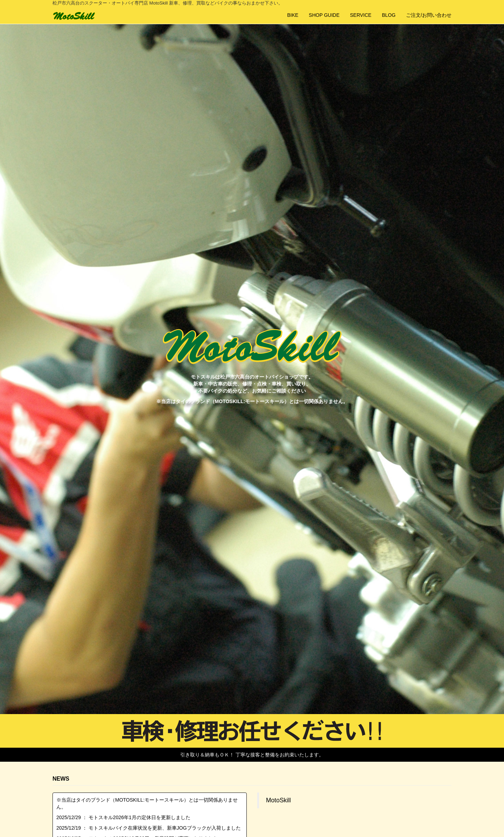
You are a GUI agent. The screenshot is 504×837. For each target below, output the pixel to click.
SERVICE (361, 15)
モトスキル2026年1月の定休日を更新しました (139, 817)
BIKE (293, 15)
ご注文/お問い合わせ (429, 15)
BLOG (389, 15)
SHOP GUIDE (324, 15)
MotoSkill (278, 800)
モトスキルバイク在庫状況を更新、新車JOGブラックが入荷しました (165, 828)
